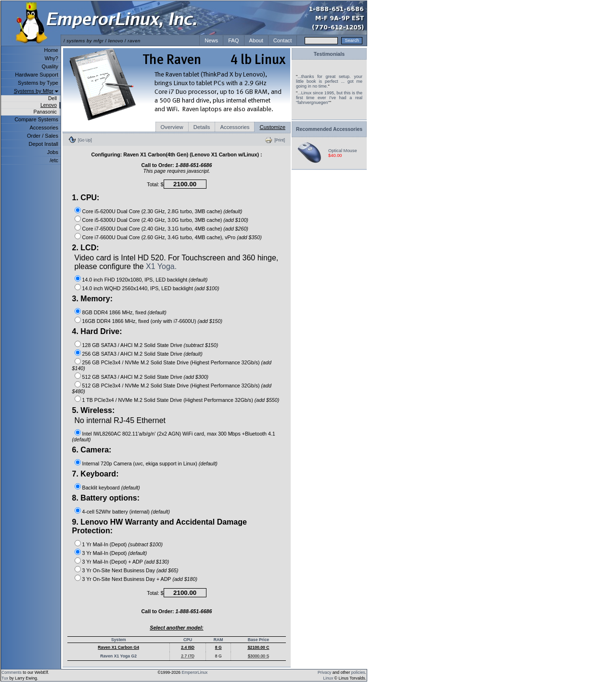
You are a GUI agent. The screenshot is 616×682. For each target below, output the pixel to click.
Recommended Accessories (329, 129)
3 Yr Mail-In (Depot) (105, 553)
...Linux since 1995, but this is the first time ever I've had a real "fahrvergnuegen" (329, 98)
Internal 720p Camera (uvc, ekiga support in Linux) (140, 463)
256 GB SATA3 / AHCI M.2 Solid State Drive (132, 354)
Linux (328, 678)
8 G (218, 656)
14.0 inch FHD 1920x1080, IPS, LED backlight (135, 280)
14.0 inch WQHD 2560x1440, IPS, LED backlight (138, 288)
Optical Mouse (343, 151)
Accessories (44, 128)
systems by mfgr (85, 41)
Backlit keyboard (101, 488)
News (211, 40)
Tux (5, 678)
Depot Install (44, 144)
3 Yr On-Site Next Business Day (119, 570)
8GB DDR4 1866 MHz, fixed (114, 312)
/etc (54, 160)
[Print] (280, 140)
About (256, 40)
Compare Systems (36, 119)
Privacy (324, 672)
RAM (218, 640)
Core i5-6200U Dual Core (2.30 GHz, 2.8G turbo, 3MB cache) (152, 211)
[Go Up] (85, 140)
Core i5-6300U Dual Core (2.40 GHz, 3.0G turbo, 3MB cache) (152, 220)
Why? (51, 58)
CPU (188, 640)
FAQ (233, 40)
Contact (283, 40)
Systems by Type (38, 83)
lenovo (116, 41)
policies (358, 672)
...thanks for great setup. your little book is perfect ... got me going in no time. (329, 81)
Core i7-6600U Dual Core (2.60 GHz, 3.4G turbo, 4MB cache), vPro (159, 237)
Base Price (258, 640)
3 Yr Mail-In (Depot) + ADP (113, 562)
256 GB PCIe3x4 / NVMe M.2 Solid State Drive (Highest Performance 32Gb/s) (171, 362)
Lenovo (49, 105)
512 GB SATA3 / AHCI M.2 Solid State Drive (132, 377)
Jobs (53, 152)
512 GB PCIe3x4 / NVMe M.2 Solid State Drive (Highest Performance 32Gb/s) (171, 386)
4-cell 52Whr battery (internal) (116, 512)
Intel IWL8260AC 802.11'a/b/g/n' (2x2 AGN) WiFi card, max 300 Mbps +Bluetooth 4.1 (179, 434)
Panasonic (45, 112)
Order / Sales (43, 136)
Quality (50, 66)
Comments (12, 672)
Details (202, 127)
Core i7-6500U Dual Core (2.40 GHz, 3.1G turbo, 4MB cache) (152, 229)
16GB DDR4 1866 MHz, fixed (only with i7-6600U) (139, 321)
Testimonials (329, 54)
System (119, 640)
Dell (52, 98)
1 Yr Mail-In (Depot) (105, 544)
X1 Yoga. (161, 266)
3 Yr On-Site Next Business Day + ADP (127, 579)
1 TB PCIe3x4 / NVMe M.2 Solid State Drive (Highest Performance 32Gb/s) (168, 400)
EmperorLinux (195, 672)
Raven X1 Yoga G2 (118, 656)
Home (51, 50)
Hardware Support (37, 75)
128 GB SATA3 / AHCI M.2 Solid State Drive (132, 345)
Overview (172, 127)
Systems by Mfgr (34, 91)
